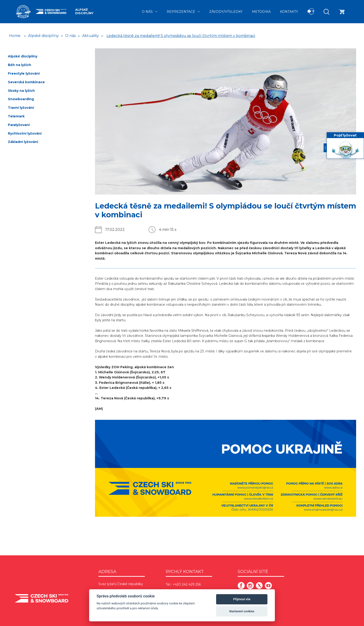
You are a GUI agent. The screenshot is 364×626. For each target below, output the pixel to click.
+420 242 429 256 (187, 584)
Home (15, 36)
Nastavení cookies (242, 611)
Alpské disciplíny (84, 11)
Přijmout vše (242, 599)
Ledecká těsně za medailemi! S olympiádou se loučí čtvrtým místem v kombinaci (181, 36)
